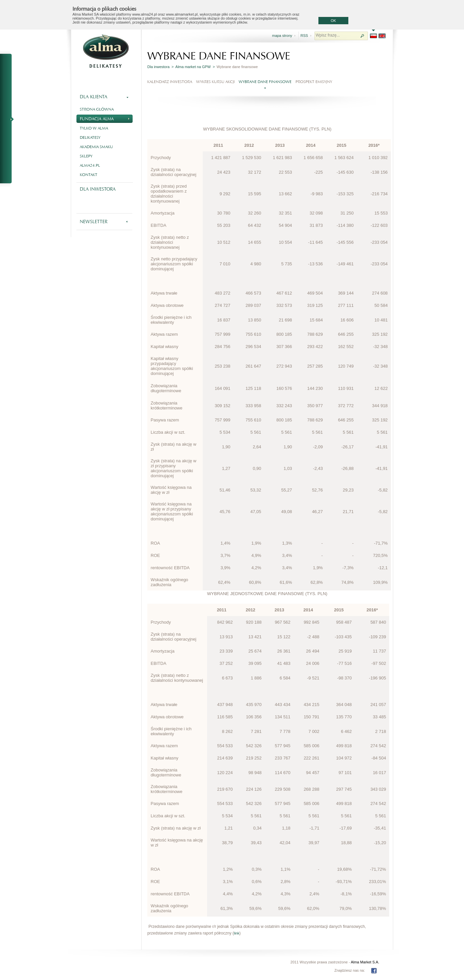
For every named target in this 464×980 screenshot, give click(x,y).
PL (373, 36)
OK (333, 21)
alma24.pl (90, 165)
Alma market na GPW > (195, 67)
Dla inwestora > (160, 67)
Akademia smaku (96, 147)
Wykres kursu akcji (215, 82)
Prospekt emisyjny (314, 82)
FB (374, 971)
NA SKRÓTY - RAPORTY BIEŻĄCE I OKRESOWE (9, 119)
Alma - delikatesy (106, 51)
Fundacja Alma (105, 118)
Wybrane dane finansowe (265, 82)
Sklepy (86, 156)
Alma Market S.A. (365, 962)
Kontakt (89, 175)
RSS (304, 36)
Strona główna (97, 109)
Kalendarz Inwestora (170, 82)
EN (382, 36)
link (236, 933)
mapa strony (282, 36)
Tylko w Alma (94, 128)
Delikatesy (90, 137)
